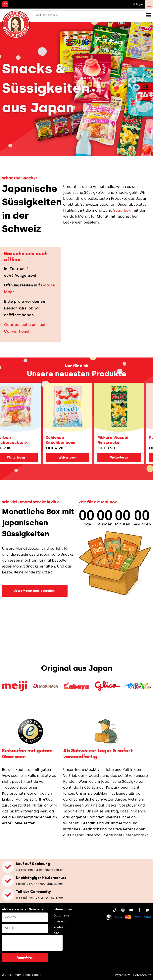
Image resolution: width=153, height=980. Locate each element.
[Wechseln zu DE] (5, 4)
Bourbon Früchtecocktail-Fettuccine (19, 440)
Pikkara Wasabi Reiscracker (122, 440)
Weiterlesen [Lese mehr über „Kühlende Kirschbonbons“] (76, 458)
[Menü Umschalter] (149, 15)
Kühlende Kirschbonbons (69, 440)
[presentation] (32, 943)
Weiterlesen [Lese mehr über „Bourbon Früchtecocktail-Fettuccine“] (25, 458)
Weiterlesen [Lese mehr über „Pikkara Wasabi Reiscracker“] (128, 458)
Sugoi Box (122, 210)
